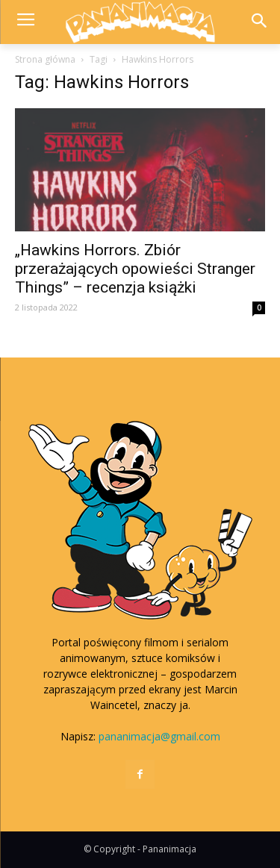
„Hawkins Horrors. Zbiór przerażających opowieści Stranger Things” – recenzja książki (135, 269)
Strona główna (45, 59)
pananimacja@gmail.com (159, 736)
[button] (259, 22)
